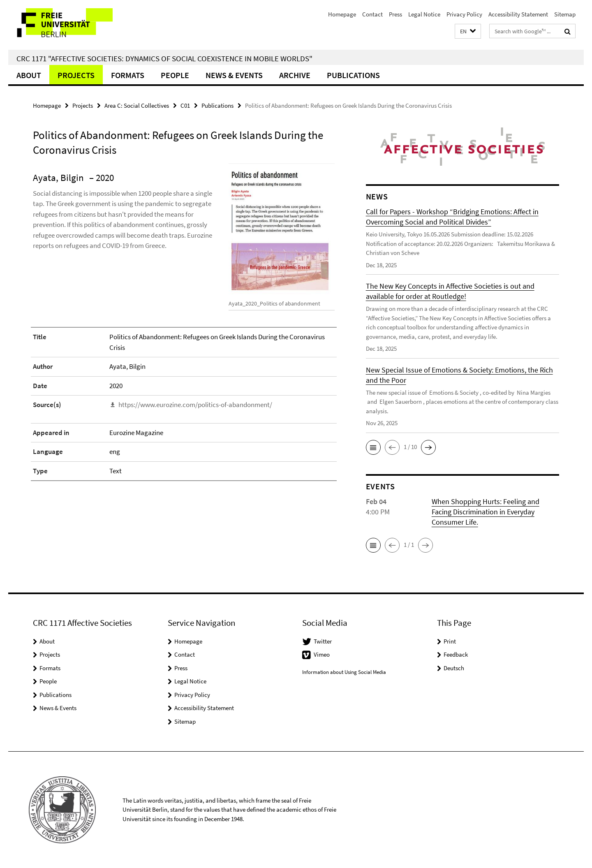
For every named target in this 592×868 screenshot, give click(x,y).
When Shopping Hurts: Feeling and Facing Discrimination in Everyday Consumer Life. (486, 512)
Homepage (342, 14)
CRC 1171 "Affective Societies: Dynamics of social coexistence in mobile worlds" (164, 58)
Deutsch (454, 668)
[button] (468, 31)
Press (395, 14)
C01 (185, 105)
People (175, 75)
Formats (128, 75)
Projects (76, 75)
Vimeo (322, 654)
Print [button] (450, 641)
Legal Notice (424, 14)
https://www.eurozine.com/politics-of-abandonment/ (195, 405)
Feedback (456, 654)
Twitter (323, 641)
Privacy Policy (464, 14)
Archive (295, 75)
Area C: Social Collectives (137, 105)
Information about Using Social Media (344, 672)
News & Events (234, 75)
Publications (353, 75)
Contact (372, 14)
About (29, 75)
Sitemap (565, 14)
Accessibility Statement (518, 14)
